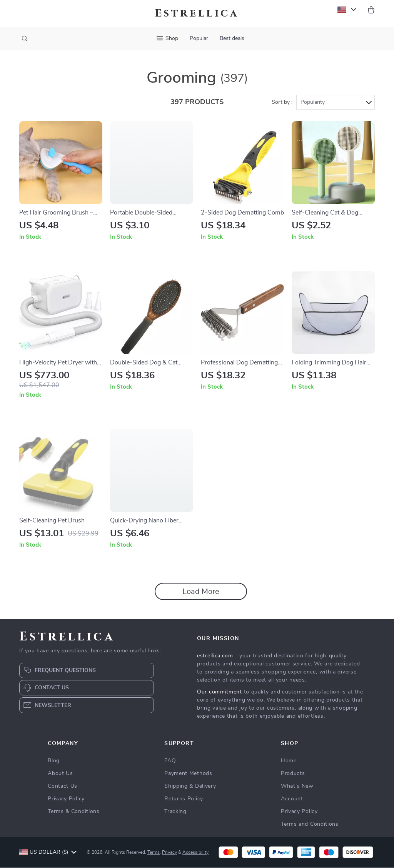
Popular (199, 38)
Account (292, 799)
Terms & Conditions (74, 812)
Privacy (169, 853)
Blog (54, 761)
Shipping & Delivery (190, 787)
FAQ (170, 761)
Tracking (175, 812)
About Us (60, 774)
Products (293, 774)
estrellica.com (215, 656)
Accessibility (195, 853)
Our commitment (220, 692)
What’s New (297, 787)
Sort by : (282, 103)
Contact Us (63, 787)
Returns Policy (184, 799)
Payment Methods (188, 774)
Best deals (232, 38)
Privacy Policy (66, 799)
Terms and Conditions (310, 825)
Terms (154, 853)
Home (289, 761)
